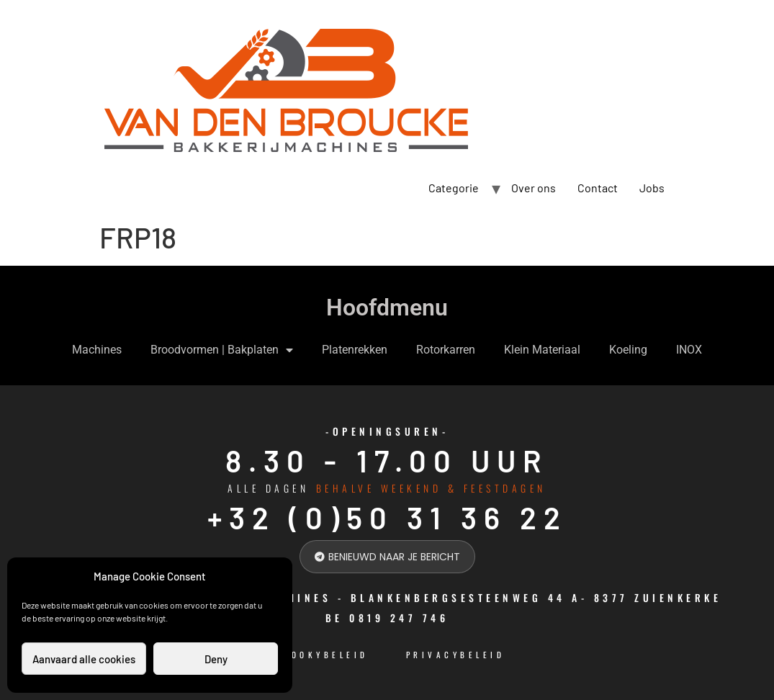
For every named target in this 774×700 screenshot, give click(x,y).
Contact (598, 188)
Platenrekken (355, 350)
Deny (216, 659)
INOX (689, 350)
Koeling (628, 350)
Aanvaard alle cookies (84, 659)
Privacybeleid (456, 655)
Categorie (454, 188)
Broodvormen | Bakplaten (222, 350)
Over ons (534, 188)
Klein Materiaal (542, 350)
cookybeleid (326, 655)
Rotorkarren (446, 350)
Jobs (652, 188)
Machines (97, 350)
